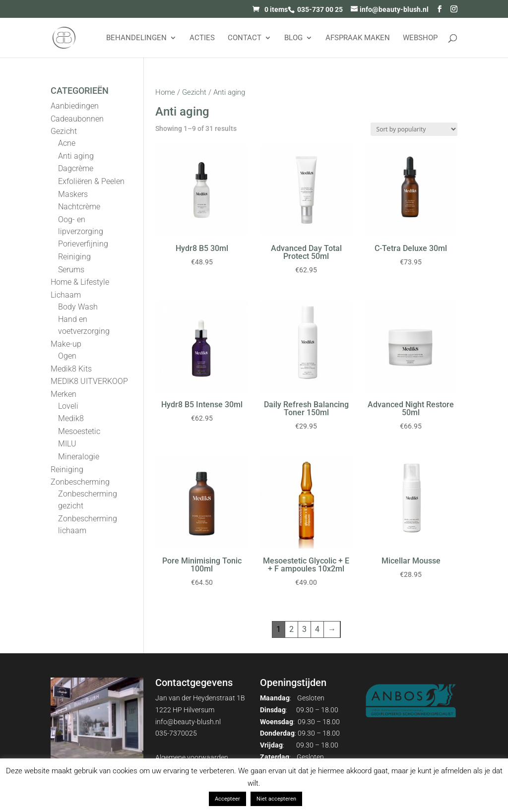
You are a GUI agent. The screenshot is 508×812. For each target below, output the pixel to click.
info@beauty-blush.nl (188, 722)
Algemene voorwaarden (192, 757)
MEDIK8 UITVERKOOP (89, 381)
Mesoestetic (79, 431)
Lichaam (66, 295)
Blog (293, 38)
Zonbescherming (80, 482)
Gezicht (194, 92)
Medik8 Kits (71, 369)
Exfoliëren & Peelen (91, 181)
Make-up (66, 344)
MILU (67, 444)
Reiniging (74, 257)
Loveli (68, 406)
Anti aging (76, 156)
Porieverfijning (83, 244)
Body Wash (78, 307)
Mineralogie (79, 457)
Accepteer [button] (227, 799)
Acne (67, 143)
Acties (202, 38)
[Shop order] (414, 129)
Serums (71, 270)
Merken (63, 394)
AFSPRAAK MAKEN (358, 38)
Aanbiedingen (75, 106)
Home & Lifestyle (80, 282)
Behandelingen (136, 38)
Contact (245, 38)
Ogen (67, 356)
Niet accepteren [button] (276, 799)
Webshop (420, 38)
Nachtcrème (79, 207)
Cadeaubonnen (77, 119)
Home (165, 92)
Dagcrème (76, 168)
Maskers (73, 194)
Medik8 (71, 418)
